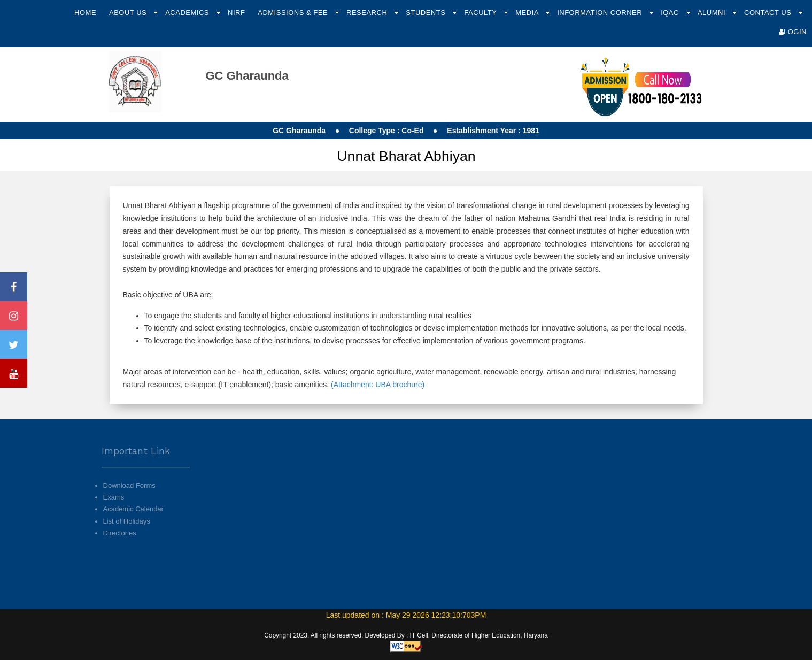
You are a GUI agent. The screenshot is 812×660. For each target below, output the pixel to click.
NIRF (236, 13)
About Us (129, 13)
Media (528, 13)
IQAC (671, 13)
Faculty (481, 13)
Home (85, 13)
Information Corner (601, 13)
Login (793, 32)
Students (427, 13)
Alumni (713, 13)
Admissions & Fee (294, 13)
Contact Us (769, 13)
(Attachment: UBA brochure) (377, 385)
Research (368, 13)
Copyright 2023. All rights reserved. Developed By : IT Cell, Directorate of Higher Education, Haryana (406, 635)
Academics (188, 13)
